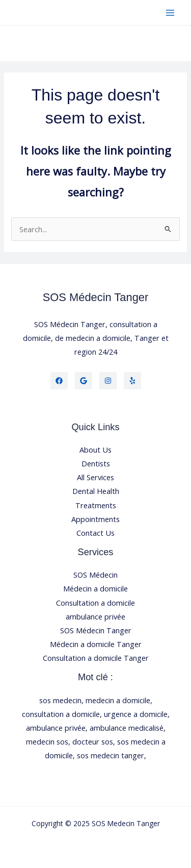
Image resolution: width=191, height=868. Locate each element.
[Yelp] (132, 381)
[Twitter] (84, 381)
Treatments (96, 505)
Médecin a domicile (95, 588)
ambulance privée (95, 616)
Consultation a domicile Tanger (96, 658)
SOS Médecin (95, 575)
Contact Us (95, 533)
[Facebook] (59, 381)
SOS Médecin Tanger (96, 630)
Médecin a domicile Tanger (96, 644)
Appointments (95, 519)
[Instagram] (108, 381)
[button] (95, 43)
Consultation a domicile (95, 603)
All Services (95, 477)
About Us (95, 450)
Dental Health (96, 491)
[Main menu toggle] (170, 13)
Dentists (96, 463)
